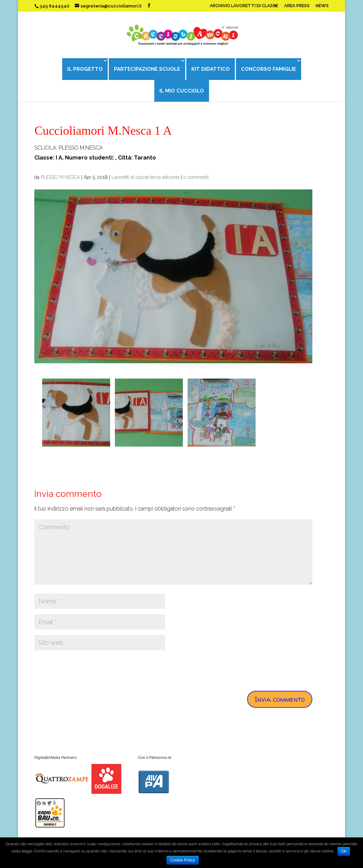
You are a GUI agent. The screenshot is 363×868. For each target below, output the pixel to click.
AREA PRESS (297, 6)
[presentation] (86, 669)
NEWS (322, 6)
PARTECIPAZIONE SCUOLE (147, 69)
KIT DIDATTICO (211, 69)
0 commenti (196, 177)
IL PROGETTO (84, 69)
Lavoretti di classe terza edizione (145, 177)
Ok (344, 851)
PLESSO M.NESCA (60, 177)
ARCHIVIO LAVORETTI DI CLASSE (244, 6)
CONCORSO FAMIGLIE (269, 69)
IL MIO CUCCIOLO (182, 91)
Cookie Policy (183, 860)
